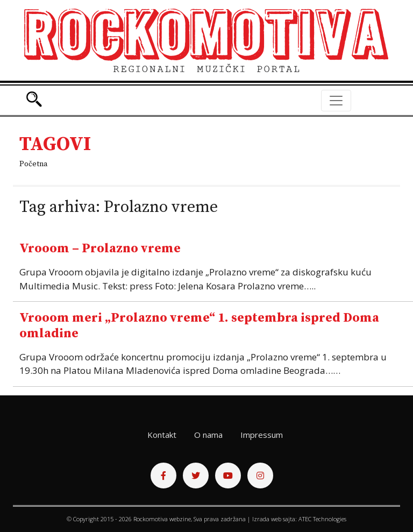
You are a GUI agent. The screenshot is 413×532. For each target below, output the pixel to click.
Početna (33, 164)
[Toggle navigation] (336, 101)
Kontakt (162, 435)
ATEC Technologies (322, 519)
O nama (208, 435)
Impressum (262, 435)
